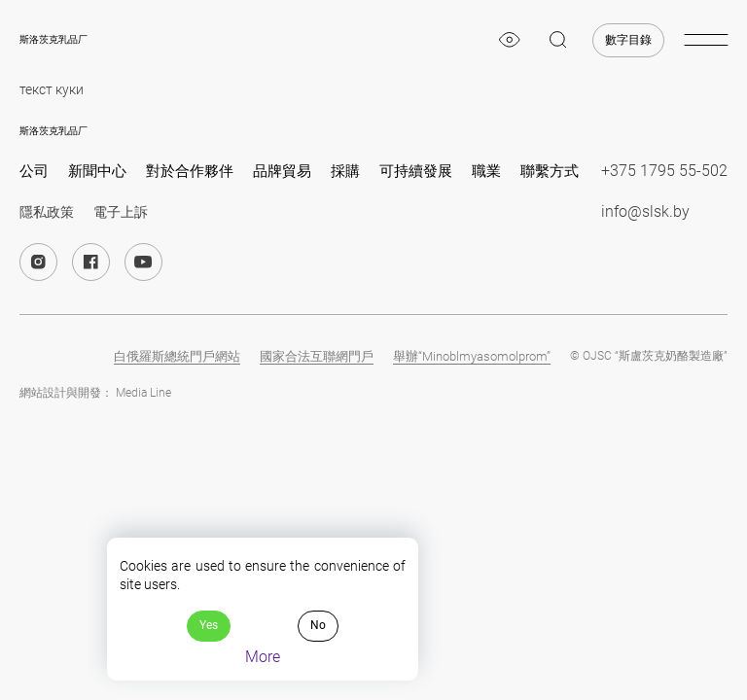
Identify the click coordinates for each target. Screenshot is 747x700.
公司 (34, 171)
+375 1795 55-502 (664, 171)
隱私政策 (47, 212)
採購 (345, 171)
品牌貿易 (282, 171)
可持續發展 (416, 171)
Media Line (143, 393)
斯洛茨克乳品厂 (53, 39)
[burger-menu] (706, 40)
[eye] (510, 40)
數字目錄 (628, 40)
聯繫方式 (550, 171)
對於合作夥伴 (190, 171)
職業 (486, 171)
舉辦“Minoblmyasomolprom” (472, 356)
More (263, 657)
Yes (209, 625)
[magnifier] (558, 40)
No (318, 625)
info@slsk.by (645, 211)
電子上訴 (121, 212)
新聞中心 (97, 171)
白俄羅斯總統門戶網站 (177, 356)
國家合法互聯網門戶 (317, 356)
